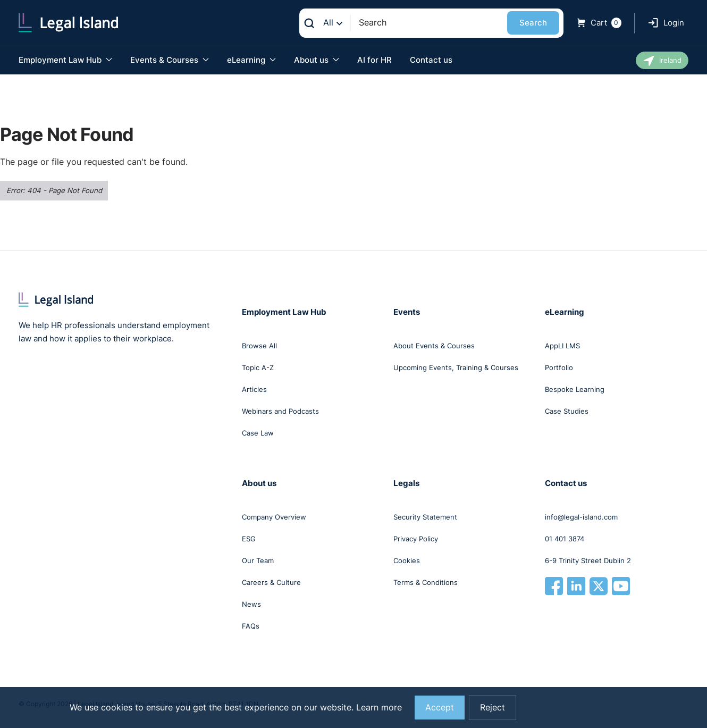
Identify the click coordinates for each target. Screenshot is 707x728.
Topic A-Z (258, 367)
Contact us (431, 60)
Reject (493, 708)
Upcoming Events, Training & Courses (456, 367)
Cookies (407, 560)
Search (533, 23)
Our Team (258, 560)
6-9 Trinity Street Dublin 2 (588, 560)
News (251, 604)
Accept (440, 708)
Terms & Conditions (426, 582)
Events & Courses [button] (170, 60)
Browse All (259, 346)
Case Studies (567, 411)
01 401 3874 (565, 539)
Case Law (258, 433)
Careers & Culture (271, 582)
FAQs (251, 626)
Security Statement (425, 517)
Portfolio (559, 367)
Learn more (379, 708)
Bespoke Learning (575, 389)
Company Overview (274, 517)
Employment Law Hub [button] (65, 60)
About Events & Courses (434, 346)
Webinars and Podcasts (280, 411)
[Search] (429, 23)
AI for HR (374, 60)
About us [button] (317, 60)
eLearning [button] (251, 60)
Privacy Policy (416, 539)
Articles (254, 389)
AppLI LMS (562, 346)
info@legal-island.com (581, 517)
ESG (249, 539)
